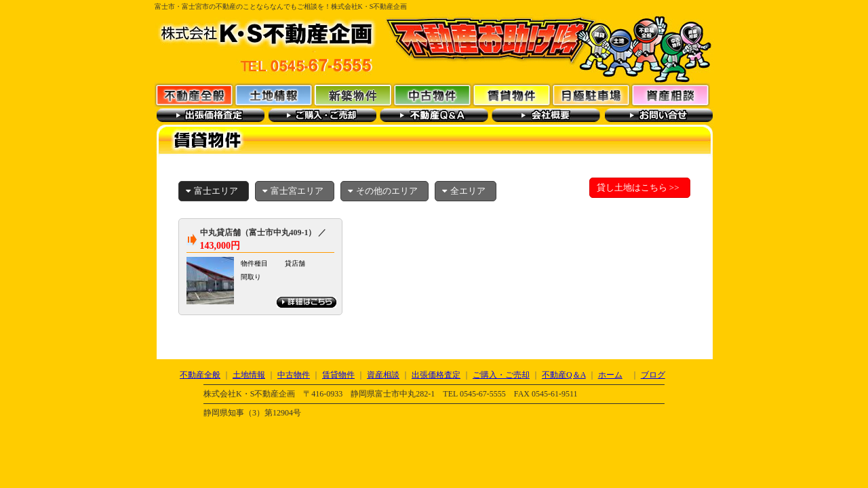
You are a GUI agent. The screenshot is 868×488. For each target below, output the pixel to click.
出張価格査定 (211, 115)
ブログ (653, 375)
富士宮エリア (293, 191)
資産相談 (670, 95)
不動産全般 (194, 95)
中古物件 (432, 95)
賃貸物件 (512, 95)
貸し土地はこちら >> (638, 187)
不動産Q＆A (434, 115)
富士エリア (212, 191)
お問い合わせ (658, 115)
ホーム (610, 375)
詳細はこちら (307, 302)
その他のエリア (383, 191)
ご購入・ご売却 (322, 115)
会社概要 (546, 115)
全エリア (464, 191)
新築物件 (353, 95)
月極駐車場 (591, 95)
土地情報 (274, 95)
